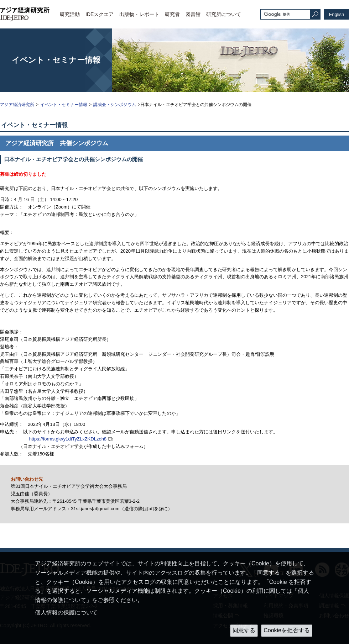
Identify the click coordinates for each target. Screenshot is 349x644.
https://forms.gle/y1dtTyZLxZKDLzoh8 (68, 439)
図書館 (193, 14)
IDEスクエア (100, 14)
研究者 (172, 14)
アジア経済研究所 (17, 105)
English (337, 14)
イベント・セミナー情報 (64, 105)
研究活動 (70, 14)
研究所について (224, 14)
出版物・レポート (139, 14)
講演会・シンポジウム (115, 105)
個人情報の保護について (66, 613)
